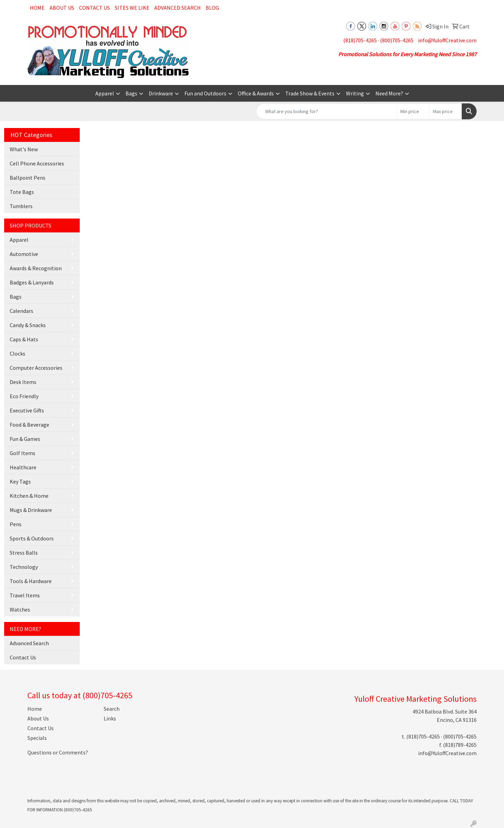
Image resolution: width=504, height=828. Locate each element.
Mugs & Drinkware (31, 510)
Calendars (21, 311)
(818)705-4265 (360, 40)
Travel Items (25, 595)
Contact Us (94, 8)
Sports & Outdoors (32, 538)
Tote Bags (22, 192)
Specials (37, 738)
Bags (131, 93)
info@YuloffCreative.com (447, 40)
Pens (16, 524)
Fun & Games (25, 439)
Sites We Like (132, 8)
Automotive (24, 254)
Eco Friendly (24, 396)
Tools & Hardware (31, 581)
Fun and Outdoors (205, 93)
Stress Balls (24, 553)
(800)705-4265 (397, 40)
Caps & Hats (24, 339)
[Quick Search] (327, 111)
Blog (212, 8)
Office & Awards (256, 93)
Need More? (389, 93)
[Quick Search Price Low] (413, 111)
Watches (20, 609)
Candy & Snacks (28, 325)
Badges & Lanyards (32, 282)
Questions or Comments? (58, 752)
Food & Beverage (29, 425)
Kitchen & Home (29, 496)
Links (110, 718)
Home (37, 8)
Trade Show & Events (310, 93)
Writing (355, 93)
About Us (62, 8)
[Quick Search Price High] (446, 111)
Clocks (18, 353)
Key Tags (20, 481)
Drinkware (161, 93)
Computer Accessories (36, 368)
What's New (24, 149)
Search (112, 709)
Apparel (105, 93)
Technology (24, 567)
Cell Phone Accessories (37, 163)
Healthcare (23, 467)
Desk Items (23, 382)
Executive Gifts (27, 410)
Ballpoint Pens (28, 178)
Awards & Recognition (36, 268)
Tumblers (21, 206)
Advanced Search (177, 8)
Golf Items (23, 453)
